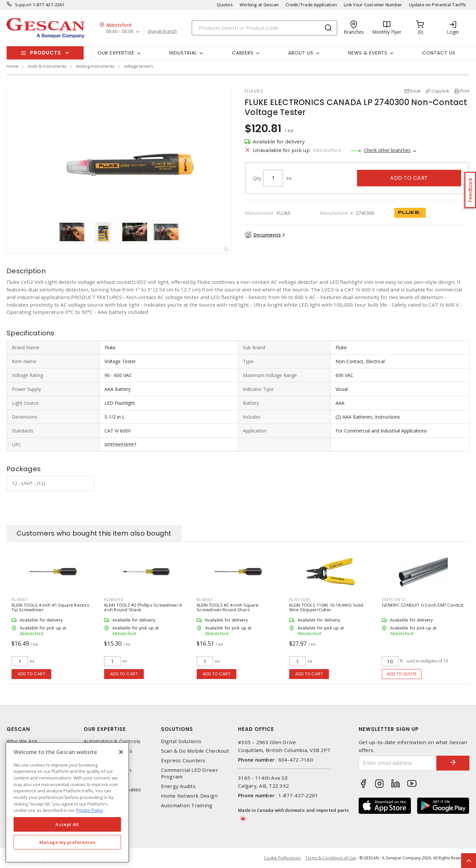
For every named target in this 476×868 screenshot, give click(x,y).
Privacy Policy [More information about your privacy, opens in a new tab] (90, 810)
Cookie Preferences (282, 858)
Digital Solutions (181, 741)
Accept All (67, 824)
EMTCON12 (394, 599)
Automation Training (187, 805)
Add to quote (402, 674)
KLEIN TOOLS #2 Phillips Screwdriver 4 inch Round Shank (143, 607)
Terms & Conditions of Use (331, 858)
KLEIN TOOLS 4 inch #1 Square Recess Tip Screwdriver (50, 607)
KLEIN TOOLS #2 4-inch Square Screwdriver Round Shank (228, 607)
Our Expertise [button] (116, 53)
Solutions (177, 729)
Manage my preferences (67, 842)
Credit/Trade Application (311, 5)
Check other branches (387, 150)
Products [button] (46, 53)
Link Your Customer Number (373, 5)
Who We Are (22, 741)
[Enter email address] (398, 763)
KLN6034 (113, 599)
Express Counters (183, 760)
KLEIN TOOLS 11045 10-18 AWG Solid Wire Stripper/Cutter (326, 607)
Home (13, 66)
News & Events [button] (368, 53)
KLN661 (20, 599)
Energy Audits (178, 786)
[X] (121, 752)
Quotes (225, 5)
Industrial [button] (183, 53)
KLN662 (205, 599)
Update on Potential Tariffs (437, 5)
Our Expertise (105, 729)
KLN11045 (300, 599)
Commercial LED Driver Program (190, 773)
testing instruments (95, 66)
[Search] (264, 28)
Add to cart (409, 178)
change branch (162, 31)
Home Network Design (189, 796)
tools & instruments (47, 66)
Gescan (18, 729)
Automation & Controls (112, 741)
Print (465, 91)
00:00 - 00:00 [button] (120, 32)
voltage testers (139, 66)
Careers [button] (243, 53)
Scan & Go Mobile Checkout (195, 751)
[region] (67, 802)
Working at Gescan (259, 5)
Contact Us (439, 53)
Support (23, 5)
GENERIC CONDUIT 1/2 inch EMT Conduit (423, 605)
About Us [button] (301, 53)
